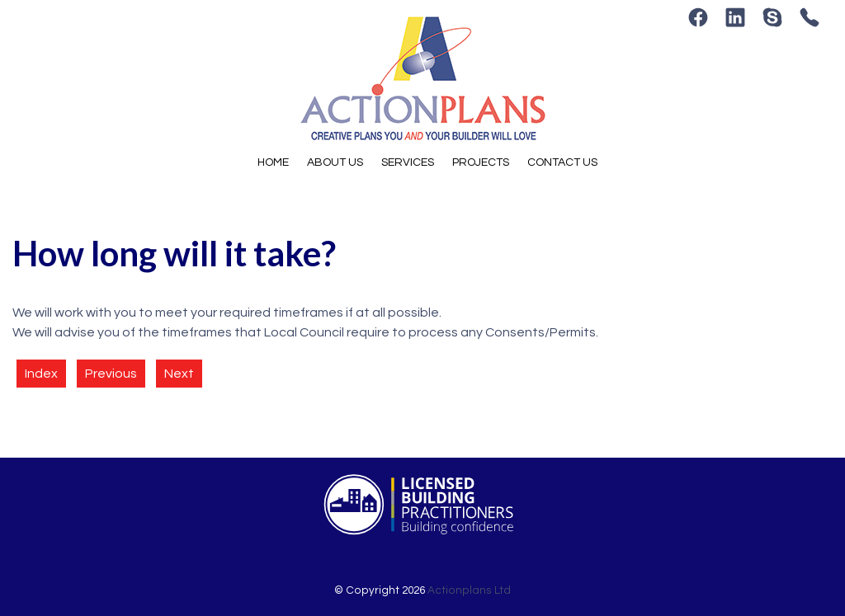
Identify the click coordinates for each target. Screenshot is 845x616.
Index (41, 374)
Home (273, 162)
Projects (481, 162)
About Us (335, 162)
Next (179, 374)
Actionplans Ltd (469, 590)
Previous (111, 374)
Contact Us (562, 162)
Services (408, 162)
